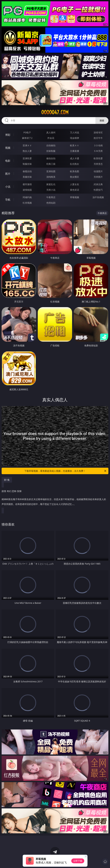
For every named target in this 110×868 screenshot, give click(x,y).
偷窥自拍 (27, 171)
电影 (8, 161)
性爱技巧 (98, 190)
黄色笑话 (75, 190)
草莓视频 (75, 197)
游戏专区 (98, 132)
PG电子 (27, 132)
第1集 (7, 480)
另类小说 (51, 190)
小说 (8, 187)
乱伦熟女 (75, 164)
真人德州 (51, 132)
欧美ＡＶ (75, 145)
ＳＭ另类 (98, 151)
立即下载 (78, 861)
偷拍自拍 (51, 158)
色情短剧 (51, 203)
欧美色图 (75, 171)
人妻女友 (75, 184)
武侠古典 (98, 184)
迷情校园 (27, 190)
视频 (8, 148)
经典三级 (51, 164)
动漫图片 (98, 171)
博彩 (8, 135)
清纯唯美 (51, 177)
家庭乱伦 (51, 184)
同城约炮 (27, 197)
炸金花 (51, 138)
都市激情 (27, 184)
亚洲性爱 (27, 158)
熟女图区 (75, 177)
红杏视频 (27, 203)
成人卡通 (75, 158)
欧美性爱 (98, 158)
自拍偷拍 (51, 145)
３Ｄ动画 (98, 145)
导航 (8, 200)
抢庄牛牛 (98, 138)
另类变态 (98, 164)
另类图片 (98, 177)
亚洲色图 (51, 171)
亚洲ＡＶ (27, 145)
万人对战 (75, 132)
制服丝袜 (27, 164)
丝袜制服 (51, 151)
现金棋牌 (75, 138)
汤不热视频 (98, 197)
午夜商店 (51, 197)
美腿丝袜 (27, 177)
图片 (8, 174)
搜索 (102, 120)
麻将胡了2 (27, 138)
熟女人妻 (27, 151)
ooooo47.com (55, 112)
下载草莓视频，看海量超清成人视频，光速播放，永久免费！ (65, 471)
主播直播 (75, 151)
